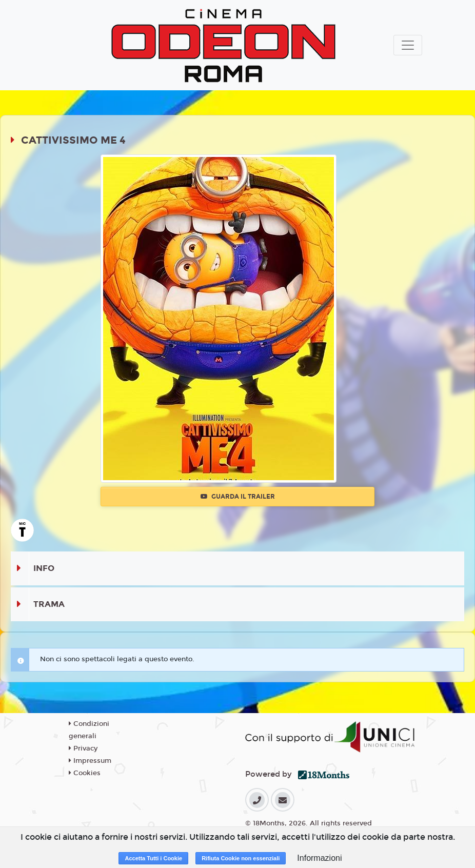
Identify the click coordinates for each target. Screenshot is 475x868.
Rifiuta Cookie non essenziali (241, 858)
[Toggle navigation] (408, 45)
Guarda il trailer (238, 497)
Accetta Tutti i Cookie (153, 858)
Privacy (83, 748)
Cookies (85, 773)
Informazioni (319, 858)
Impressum (90, 761)
